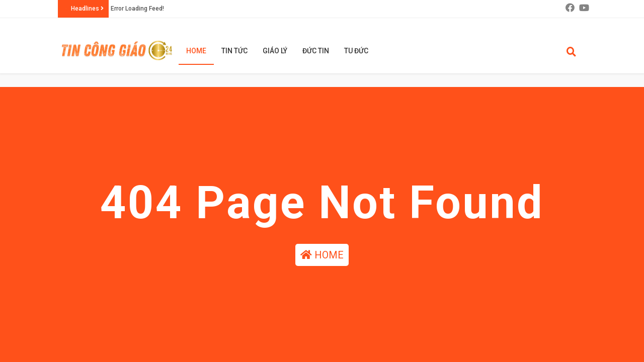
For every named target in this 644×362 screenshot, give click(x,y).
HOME (322, 255)
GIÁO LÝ (275, 51)
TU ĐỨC (356, 51)
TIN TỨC (234, 51)
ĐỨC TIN (316, 51)
